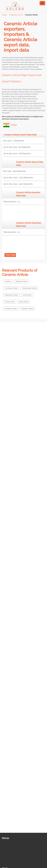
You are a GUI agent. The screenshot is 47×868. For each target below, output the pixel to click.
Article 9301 (27, 295)
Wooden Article (11, 309)
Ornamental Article (29, 288)
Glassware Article (11, 295)
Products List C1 (16, 15)
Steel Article (23, 302)
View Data (10, 255)
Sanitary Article (21, 281)
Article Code (10, 302)
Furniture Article (11, 288)
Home (4, 15)
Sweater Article (27, 309)
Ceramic (8, 281)
